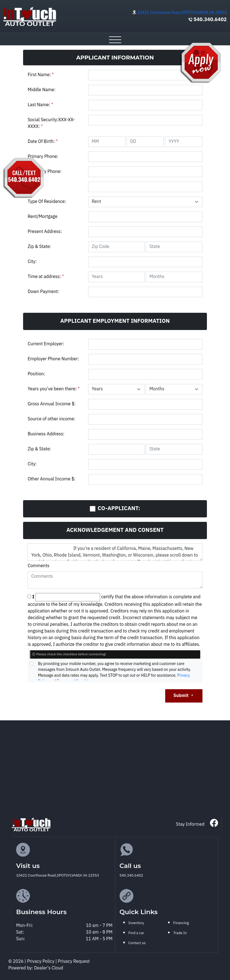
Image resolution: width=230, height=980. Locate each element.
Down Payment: (43, 292)
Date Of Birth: (43, 142)
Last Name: (40, 105)
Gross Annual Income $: (52, 404)
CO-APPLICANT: (119, 509)
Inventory (136, 923)
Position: (36, 374)
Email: (34, 187)
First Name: (41, 75)
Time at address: (46, 277)
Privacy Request (74, 962)
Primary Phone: (43, 157)
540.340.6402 (210, 20)
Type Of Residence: (47, 202)
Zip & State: (39, 247)
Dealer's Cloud (49, 968)
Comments (38, 566)
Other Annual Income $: (51, 479)
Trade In (180, 933)
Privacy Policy (41, 962)
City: (32, 262)
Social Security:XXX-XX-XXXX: (51, 123)
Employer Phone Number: (53, 359)
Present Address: (45, 232)
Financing (181, 923)
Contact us (137, 943)
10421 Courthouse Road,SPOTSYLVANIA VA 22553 (182, 13)
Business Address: (46, 434)
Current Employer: (46, 344)
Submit (184, 696)
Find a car (136, 933)
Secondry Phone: (44, 172)
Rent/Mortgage (42, 217)
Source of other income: (51, 419)
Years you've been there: (54, 389)
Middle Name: (41, 90)
